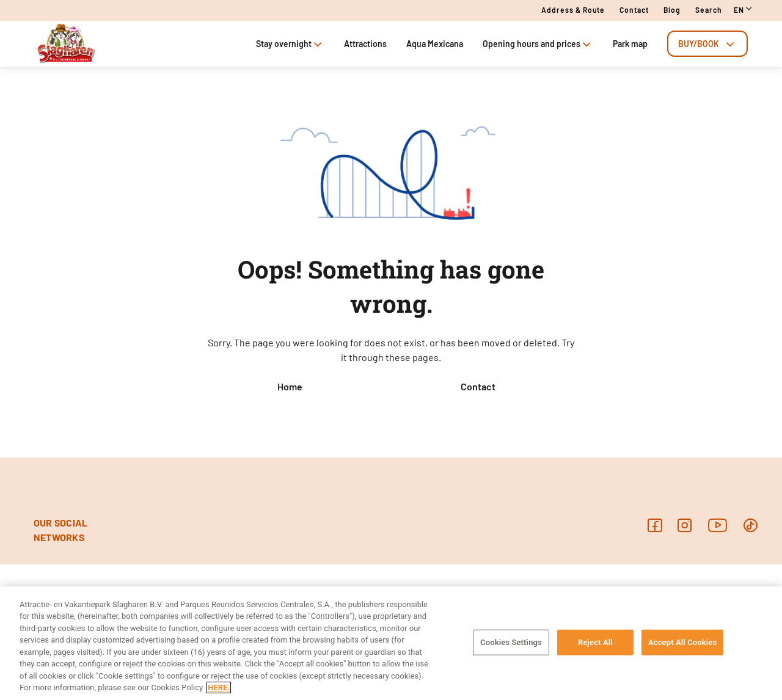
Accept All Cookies (682, 642)
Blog (672, 10)
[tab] (707, 44)
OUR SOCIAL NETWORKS (60, 530)
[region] (391, 643)
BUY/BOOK (707, 44)
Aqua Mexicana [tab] (435, 44)
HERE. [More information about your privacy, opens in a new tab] (219, 687)
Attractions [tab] (365, 44)
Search (709, 10)
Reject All (595, 642)
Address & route (573, 10)
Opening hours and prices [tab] (538, 44)
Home (290, 386)
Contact (634, 10)
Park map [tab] (630, 44)
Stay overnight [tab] (290, 44)
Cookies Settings (511, 642)
